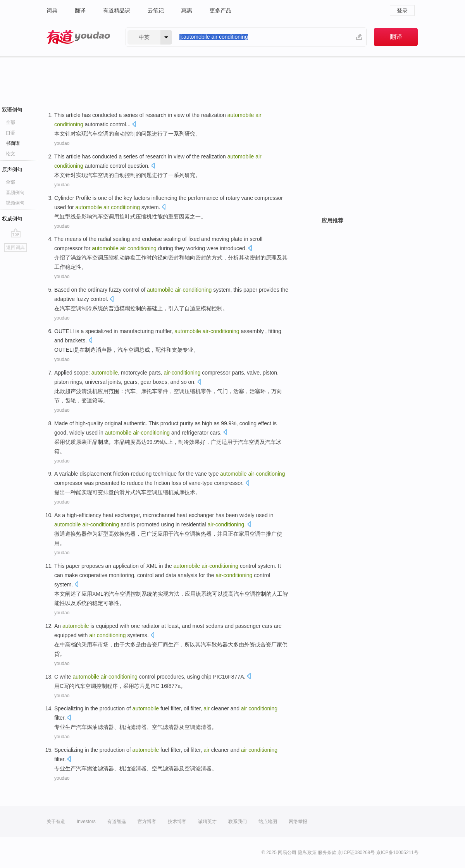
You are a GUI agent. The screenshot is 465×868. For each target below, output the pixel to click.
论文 (10, 154)
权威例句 (12, 219)
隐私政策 (307, 853)
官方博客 (147, 822)
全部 (10, 122)
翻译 (80, 10)
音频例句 (15, 193)
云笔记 (156, 10)
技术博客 (177, 822)
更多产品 (220, 10)
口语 (10, 133)
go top (16, 233)
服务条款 (327, 853)
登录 (402, 10)
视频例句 (15, 203)
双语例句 (12, 110)
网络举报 (298, 822)
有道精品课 (117, 10)
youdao (62, 143)
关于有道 (56, 822)
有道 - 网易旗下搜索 (78, 37)
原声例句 (12, 169)
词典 (52, 10)
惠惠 (187, 10)
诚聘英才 (207, 822)
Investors (86, 822)
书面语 (13, 143)
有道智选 (117, 822)
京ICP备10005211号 (397, 853)
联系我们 (238, 822)
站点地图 (268, 822)
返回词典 (15, 248)
